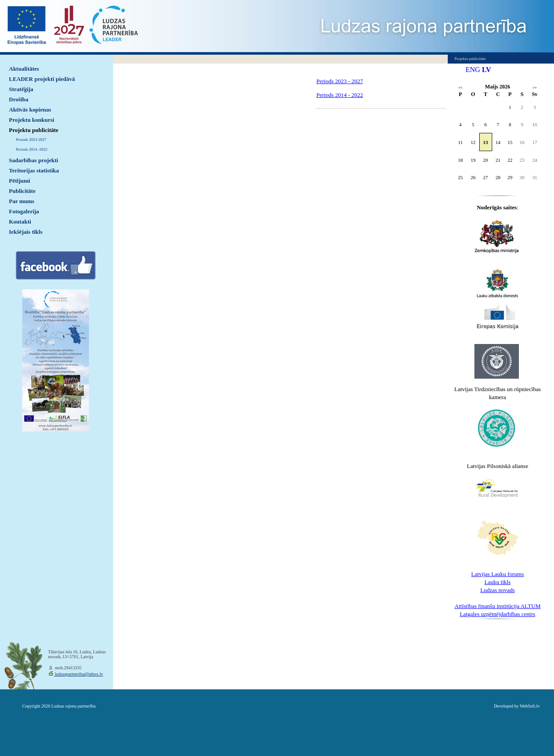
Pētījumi (20, 181)
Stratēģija (21, 89)
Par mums (22, 201)
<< (460, 88)
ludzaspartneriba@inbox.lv (78, 674)
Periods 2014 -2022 (32, 149)
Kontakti (20, 222)
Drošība (19, 99)
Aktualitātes (24, 69)
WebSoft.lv (530, 706)
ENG (473, 70)
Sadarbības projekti (34, 160)
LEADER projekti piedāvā (42, 79)
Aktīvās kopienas (30, 110)
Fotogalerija (24, 211)
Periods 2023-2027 (31, 140)
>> (535, 88)
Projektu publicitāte (34, 130)
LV (487, 70)
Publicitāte (22, 191)
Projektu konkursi (32, 120)
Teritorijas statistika (34, 170)
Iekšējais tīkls (26, 232)
